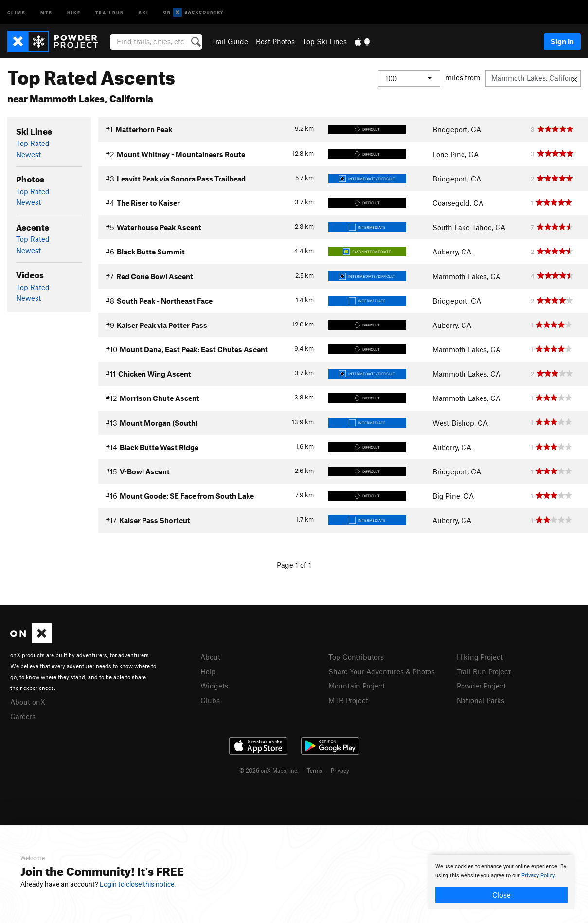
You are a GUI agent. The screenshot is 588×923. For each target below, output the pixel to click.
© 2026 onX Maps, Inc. (269, 770)
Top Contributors (356, 657)
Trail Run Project (484, 671)
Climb (17, 12)
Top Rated (33, 143)
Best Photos (275, 41)
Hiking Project (480, 657)
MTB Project (348, 700)
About (210, 657)
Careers (23, 716)
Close (501, 895)
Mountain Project (356, 686)
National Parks (481, 700)
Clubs (210, 700)
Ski (144, 12)
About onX (28, 702)
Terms (315, 770)
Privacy (340, 770)
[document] (501, 882)
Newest (28, 154)
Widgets (214, 686)
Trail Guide (230, 41)
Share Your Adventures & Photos (382, 671)
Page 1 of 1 (294, 565)
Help (208, 671)
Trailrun (110, 12)
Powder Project (481, 686)
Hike (74, 12)
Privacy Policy (538, 876)
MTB (46, 12)
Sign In (562, 41)
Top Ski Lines (325, 41)
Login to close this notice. (138, 884)
